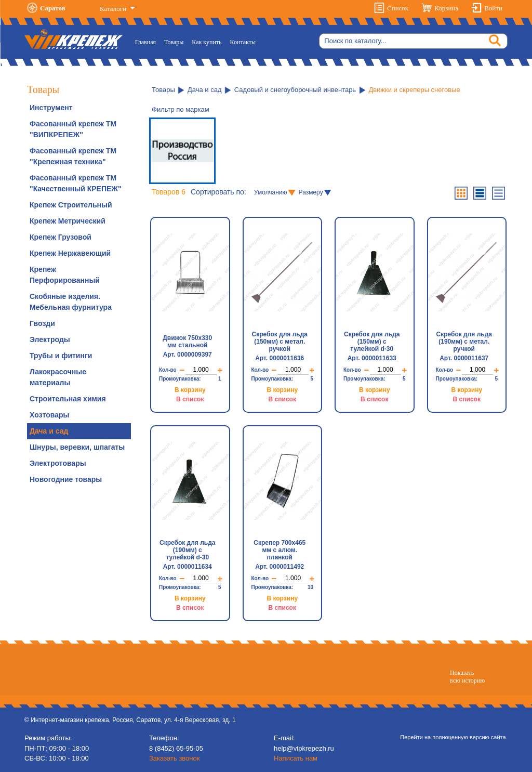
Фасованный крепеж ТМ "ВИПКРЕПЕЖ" (73, 129)
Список (398, 8)
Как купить (207, 42)
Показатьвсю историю (467, 676)
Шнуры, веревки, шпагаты (77, 447)
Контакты (243, 42)
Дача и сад (49, 431)
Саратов (53, 8)
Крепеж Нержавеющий (70, 253)
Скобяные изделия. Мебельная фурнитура (71, 302)
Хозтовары (49, 415)
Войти (493, 8)
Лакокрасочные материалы (58, 377)
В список (190, 399)
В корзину (190, 390)
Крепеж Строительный (71, 205)
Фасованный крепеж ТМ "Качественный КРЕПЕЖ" (76, 183)
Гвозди (42, 323)
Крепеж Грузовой (61, 237)
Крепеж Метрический (68, 221)
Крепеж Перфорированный (65, 275)
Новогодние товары (66, 479)
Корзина (446, 8)
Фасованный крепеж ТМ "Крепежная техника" (73, 156)
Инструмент (51, 108)
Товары (174, 42)
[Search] (413, 41)
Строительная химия (68, 399)
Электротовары (58, 463)
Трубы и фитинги (61, 356)
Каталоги (114, 9)
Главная (148, 41)
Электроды (50, 339)
